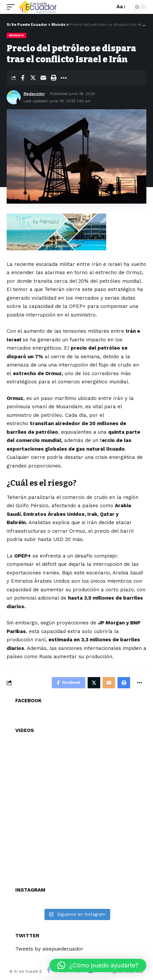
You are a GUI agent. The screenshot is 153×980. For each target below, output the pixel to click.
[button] (98, 965)
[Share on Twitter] (33, 78)
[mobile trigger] (12, 7)
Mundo (16, 35)
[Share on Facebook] (23, 78)
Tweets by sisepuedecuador (49, 949)
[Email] (43, 78)
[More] (64, 78)
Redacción (34, 94)
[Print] (53, 78)
